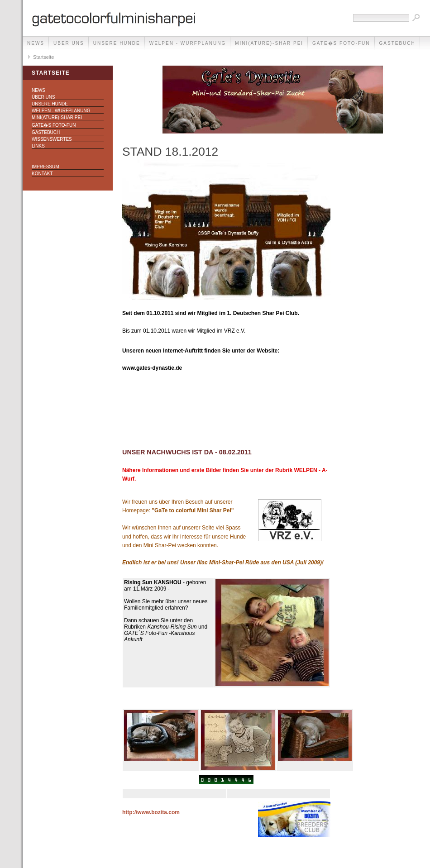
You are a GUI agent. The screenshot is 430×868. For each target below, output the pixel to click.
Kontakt (42, 174)
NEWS (36, 43)
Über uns (69, 43)
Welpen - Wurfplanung (188, 43)
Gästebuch (397, 43)
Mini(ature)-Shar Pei (269, 43)
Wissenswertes (52, 139)
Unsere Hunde (117, 43)
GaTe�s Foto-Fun (341, 43)
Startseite (43, 57)
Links (38, 146)
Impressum (45, 167)
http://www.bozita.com (151, 812)
